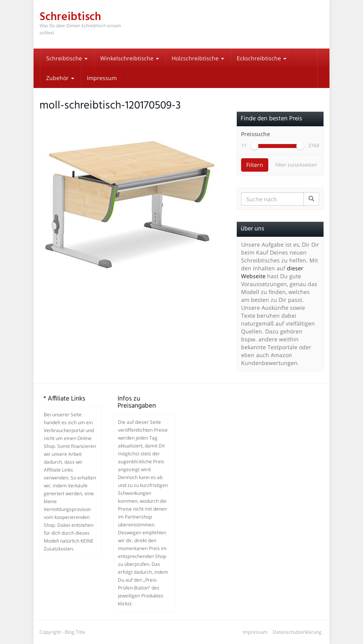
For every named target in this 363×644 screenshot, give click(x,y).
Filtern (255, 165)
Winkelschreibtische (130, 58)
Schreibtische (67, 58)
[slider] (254, 146)
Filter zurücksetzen (296, 165)
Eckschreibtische (262, 58)
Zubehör (60, 78)
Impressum (102, 78)
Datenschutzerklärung (297, 632)
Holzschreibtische (198, 58)
